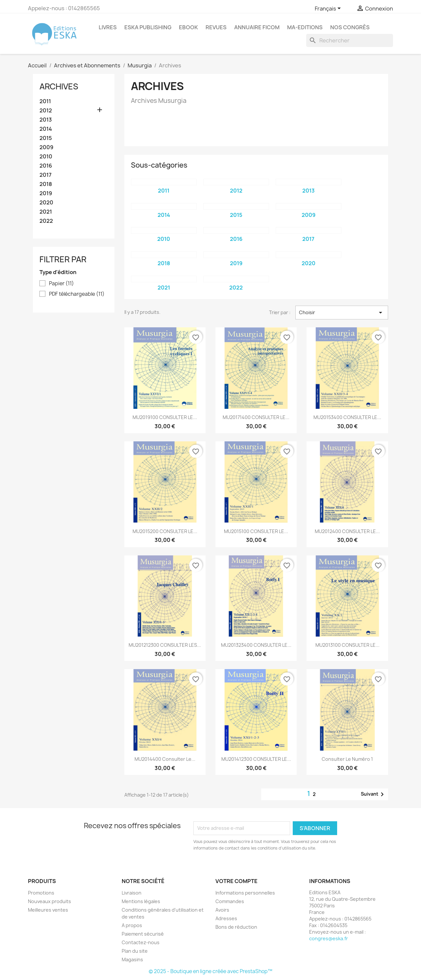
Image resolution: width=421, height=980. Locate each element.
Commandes (230, 901)
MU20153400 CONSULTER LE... (347, 417)
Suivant (373, 794)
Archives (59, 86)
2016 (46, 166)
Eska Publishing (148, 27)
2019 (46, 193)
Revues (216, 27)
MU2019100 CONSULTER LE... (165, 417)
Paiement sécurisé (143, 934)
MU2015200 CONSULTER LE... (165, 531)
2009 (46, 147)
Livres (108, 27)
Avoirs (222, 910)
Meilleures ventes (48, 910)
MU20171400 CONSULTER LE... (256, 417)
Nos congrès (350, 27)
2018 (46, 184)
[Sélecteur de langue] (329, 9)
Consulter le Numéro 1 (347, 759)
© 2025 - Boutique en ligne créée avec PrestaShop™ (210, 971)
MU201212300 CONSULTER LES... (165, 645)
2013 (46, 120)
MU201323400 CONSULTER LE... (256, 645)
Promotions (41, 893)
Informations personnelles (245, 893)
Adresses (226, 918)
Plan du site (135, 951)
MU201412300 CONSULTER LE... (256, 759)
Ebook (188, 27)
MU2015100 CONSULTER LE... (256, 531)
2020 (46, 203)
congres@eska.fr (329, 938)
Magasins (132, 959)
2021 (46, 212)
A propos (132, 925)
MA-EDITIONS (305, 27)
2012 (46, 111)
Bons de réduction (236, 927)
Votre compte (236, 881)
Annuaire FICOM (257, 27)
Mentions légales (141, 901)
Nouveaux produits (50, 901)
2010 (46, 157)
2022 (46, 221)
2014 (46, 129)
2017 (46, 175)
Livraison (132, 893)
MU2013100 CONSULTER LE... (347, 645)
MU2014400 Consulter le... (165, 759)
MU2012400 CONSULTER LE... (347, 531)
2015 (46, 138)
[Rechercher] (350, 40)
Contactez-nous (141, 942)
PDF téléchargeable (77, 294)
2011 (45, 101)
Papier (62, 284)
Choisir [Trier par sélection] (342, 313)
